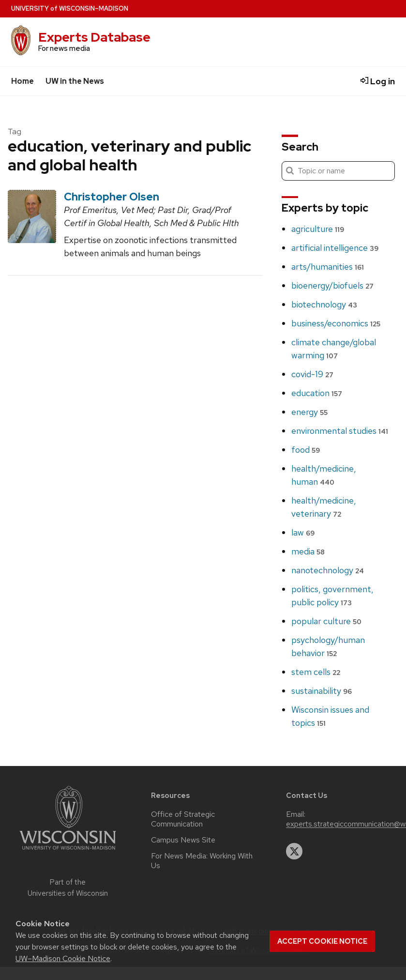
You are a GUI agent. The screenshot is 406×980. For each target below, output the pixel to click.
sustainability (322, 691)
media (308, 551)
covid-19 (312, 374)
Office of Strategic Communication (183, 819)
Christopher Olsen (112, 197)
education (317, 393)
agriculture (318, 229)
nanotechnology (328, 570)
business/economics (336, 323)
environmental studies (340, 431)
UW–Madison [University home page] (70, 8)
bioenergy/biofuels (332, 285)
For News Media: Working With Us (202, 861)
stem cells (316, 672)
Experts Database (94, 37)
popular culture (326, 621)
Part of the (68, 888)
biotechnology (324, 304)
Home (23, 81)
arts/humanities (328, 267)
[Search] (338, 171)
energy (309, 412)
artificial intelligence (335, 248)
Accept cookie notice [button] (322, 941)
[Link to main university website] (68, 851)
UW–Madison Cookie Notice (63, 958)
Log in (378, 81)
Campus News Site (183, 840)
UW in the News (75, 81)
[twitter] (294, 851)
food (306, 450)
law (303, 532)
